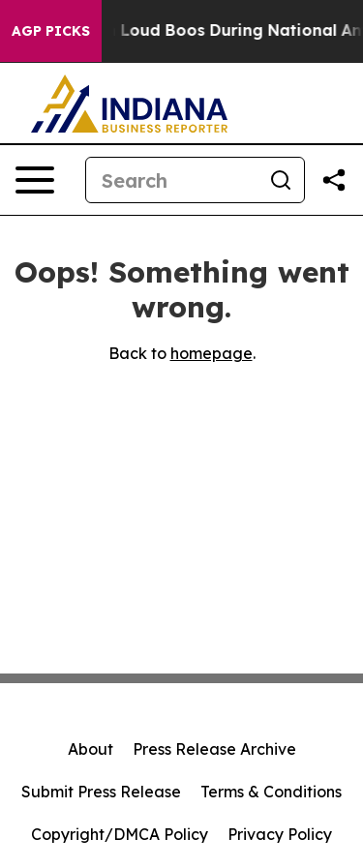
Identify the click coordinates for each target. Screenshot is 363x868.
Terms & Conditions (271, 792)
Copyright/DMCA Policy (120, 834)
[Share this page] (334, 180)
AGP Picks (51, 31)
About (91, 749)
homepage (212, 353)
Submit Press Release (101, 792)
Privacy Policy (280, 834)
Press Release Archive (214, 749)
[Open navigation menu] (35, 180)
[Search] (172, 180)
